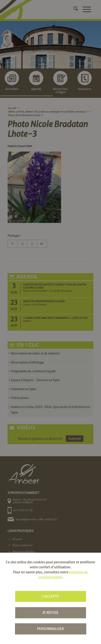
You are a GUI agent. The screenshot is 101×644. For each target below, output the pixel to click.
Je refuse (50, 613)
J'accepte (50, 596)
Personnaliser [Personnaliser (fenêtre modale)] (50, 629)
